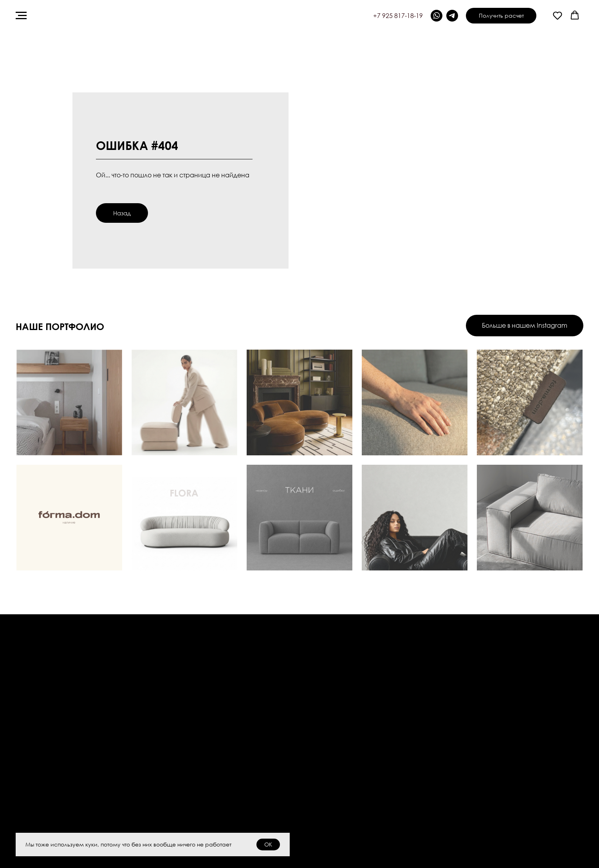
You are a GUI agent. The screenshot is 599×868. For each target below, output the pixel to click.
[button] (558, 15)
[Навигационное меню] (21, 16)
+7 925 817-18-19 (398, 15)
